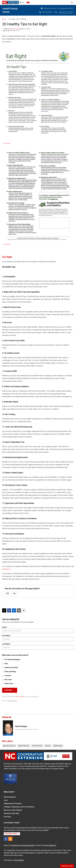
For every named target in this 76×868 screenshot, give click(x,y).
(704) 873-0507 (46, 12)
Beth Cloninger (15, 29)
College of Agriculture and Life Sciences (19, 807)
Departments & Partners (13, 804)
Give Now (7, 817)
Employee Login (67, 866)
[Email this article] (19, 610)
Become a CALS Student (13, 810)
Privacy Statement (50, 845)
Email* (5, 627)
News (4, 19)
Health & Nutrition (24, 746)
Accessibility (19, 860)
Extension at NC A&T (11, 813)
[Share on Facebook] (9, 610)
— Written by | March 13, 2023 (16, 29)
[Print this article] (24, 610)
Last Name (6, 644)
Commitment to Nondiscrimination (23, 845)
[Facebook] (6, 839)
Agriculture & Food (9, 746)
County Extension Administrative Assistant (27, 729)
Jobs (6, 800)
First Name (6, 636)
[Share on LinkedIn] (14, 610)
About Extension (10, 797)
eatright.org (6, 569)
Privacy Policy (13, 701)
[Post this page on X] (4, 610)
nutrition (48, 746)
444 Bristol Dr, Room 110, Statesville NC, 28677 (57, 8)
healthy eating (58, 746)
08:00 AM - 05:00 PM (66, 12)
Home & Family (37, 746)
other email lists (20, 697)
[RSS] (10, 839)
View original (7, 143)
